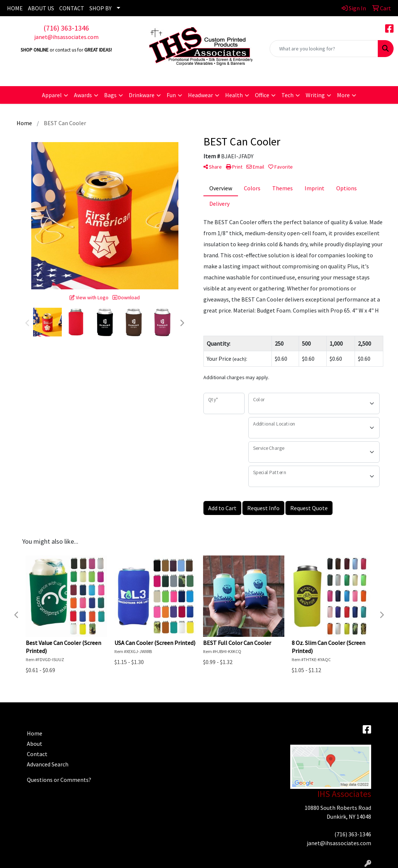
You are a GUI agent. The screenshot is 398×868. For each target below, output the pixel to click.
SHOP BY (100, 8)
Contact (37, 754)
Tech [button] (287, 95)
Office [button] (262, 95)
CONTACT (72, 8)
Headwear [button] (200, 95)
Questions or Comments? (59, 780)
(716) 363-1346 (66, 28)
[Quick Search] (324, 49)
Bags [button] (110, 95)
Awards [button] (83, 95)
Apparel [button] (52, 95)
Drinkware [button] (142, 95)
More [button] (343, 95)
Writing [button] (315, 95)
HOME (15, 8)
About (35, 744)
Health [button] (234, 95)
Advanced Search (48, 764)
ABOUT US (41, 8)
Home (35, 733)
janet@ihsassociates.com (66, 37)
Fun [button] (171, 95)
